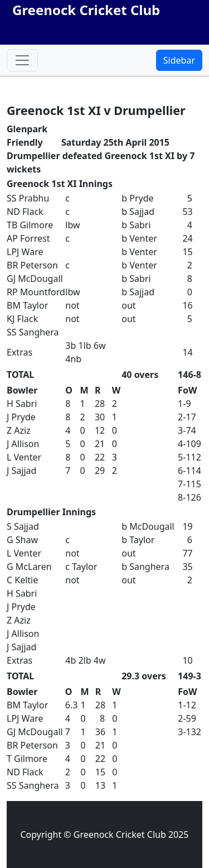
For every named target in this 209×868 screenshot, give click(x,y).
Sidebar (179, 60)
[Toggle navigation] (22, 60)
